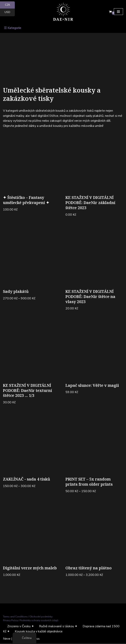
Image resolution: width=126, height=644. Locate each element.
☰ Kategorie (13, 28)
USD (10, 12)
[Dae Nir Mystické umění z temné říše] (63, 12)
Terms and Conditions (15, 618)
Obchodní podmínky (41, 618)
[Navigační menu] (118, 12)
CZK (10, 5)
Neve (7, 640)
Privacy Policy (10, 621)
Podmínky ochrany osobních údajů (39, 621)
